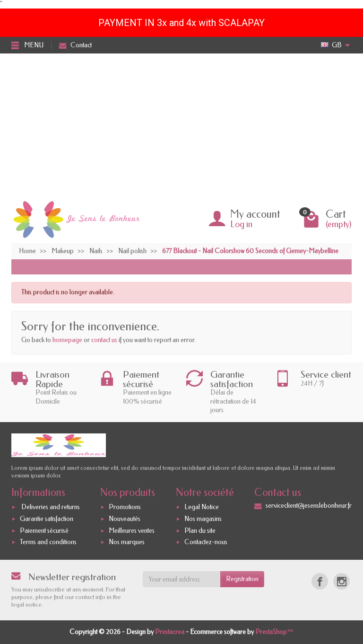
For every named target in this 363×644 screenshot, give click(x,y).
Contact (75, 45)
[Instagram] (341, 581)
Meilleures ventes (132, 531)
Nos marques (127, 543)
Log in (241, 224)
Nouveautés (125, 519)
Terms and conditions (48, 543)
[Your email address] (182, 579)
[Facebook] (320, 581)
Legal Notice (202, 507)
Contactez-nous (206, 543)
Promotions (125, 507)
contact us (104, 340)
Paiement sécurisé (44, 531)
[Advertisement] (181, 124)
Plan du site (200, 531)
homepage (67, 340)
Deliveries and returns (50, 507)
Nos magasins (203, 519)
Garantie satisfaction (47, 519)
